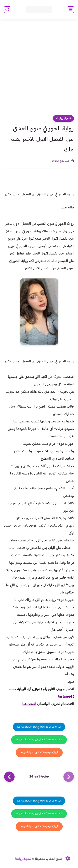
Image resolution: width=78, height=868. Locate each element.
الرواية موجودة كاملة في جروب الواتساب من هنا (39, 740)
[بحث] (7, 10)
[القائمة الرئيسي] (71, 10)
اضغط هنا (65, 697)
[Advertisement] (39, 68)
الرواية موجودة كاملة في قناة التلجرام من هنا (39, 727)
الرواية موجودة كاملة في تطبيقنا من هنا (39, 753)
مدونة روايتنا (23, 859)
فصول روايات (63, 118)
